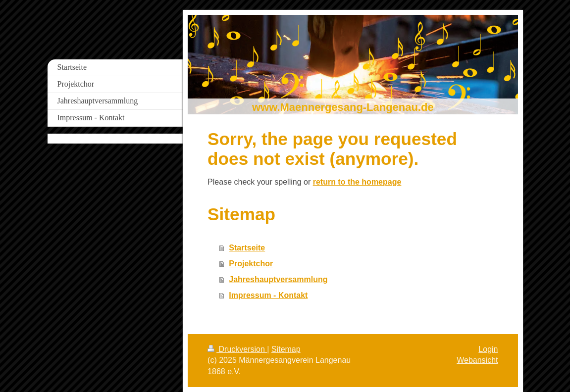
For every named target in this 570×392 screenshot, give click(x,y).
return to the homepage (357, 182)
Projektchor (251, 264)
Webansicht (477, 360)
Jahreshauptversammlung (278, 279)
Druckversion (237, 349)
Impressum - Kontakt (268, 295)
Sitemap (286, 349)
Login (488, 349)
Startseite (247, 248)
